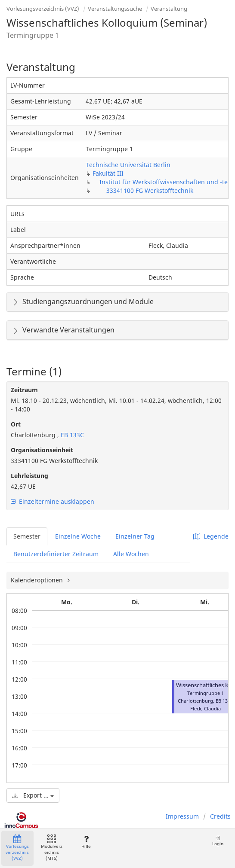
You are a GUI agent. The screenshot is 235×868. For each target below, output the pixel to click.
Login (218, 841)
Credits (220, 816)
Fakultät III (108, 173)
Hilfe (86, 842)
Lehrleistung (29, 476)
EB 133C (71, 435)
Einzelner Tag (135, 536)
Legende (211, 536)
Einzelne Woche (78, 536)
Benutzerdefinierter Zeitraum (56, 554)
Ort (16, 424)
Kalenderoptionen (38, 580)
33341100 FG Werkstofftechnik (150, 190)
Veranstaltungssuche (115, 9)
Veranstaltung (169, 9)
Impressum (182, 816)
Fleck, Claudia (206, 708)
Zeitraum (24, 390)
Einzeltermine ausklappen (53, 501)
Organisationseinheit (42, 450)
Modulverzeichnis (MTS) (52, 848)
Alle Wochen (131, 554)
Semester (27, 536)
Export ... (33, 795)
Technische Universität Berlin (128, 165)
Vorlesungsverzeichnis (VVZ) (43, 9)
